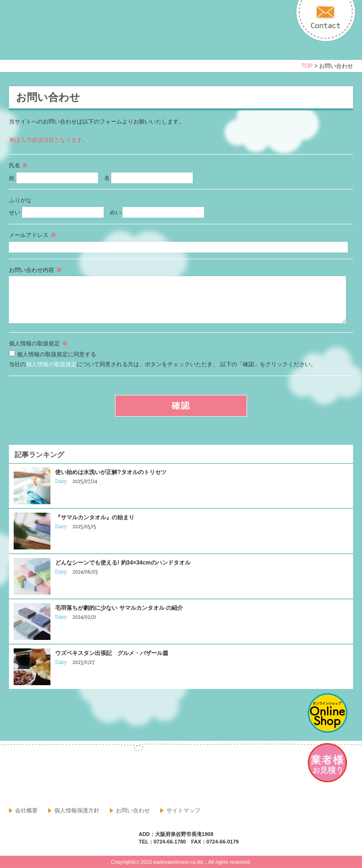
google (37, 774)
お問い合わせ (133, 811)
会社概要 (26, 811)
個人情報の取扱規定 (51, 364)
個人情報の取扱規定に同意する (57, 354)
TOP (307, 66)
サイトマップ (183, 811)
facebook (16, 774)
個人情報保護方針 (77, 811)
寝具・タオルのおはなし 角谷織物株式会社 (92, 38)
